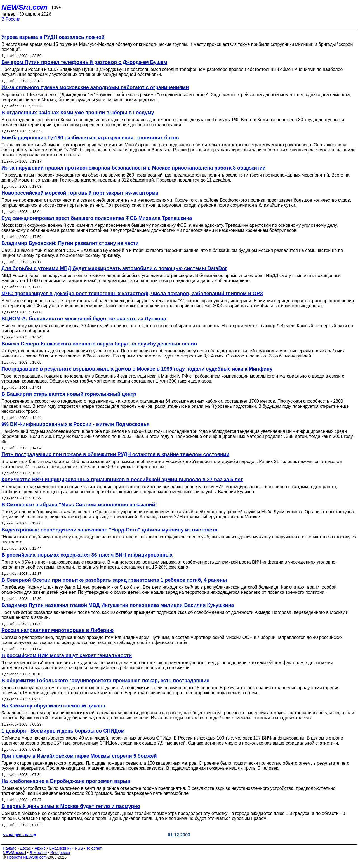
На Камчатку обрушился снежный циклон (53, 706)
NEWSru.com (24, 7)
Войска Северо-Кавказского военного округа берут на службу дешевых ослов (99, 344)
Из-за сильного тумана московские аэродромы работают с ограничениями (95, 87)
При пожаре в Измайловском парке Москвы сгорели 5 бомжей (79, 756)
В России (11, 19)
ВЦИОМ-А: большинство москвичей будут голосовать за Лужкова (84, 319)
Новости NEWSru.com (27, 857)
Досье (25, 848)
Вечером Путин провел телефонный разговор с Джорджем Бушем (84, 62)
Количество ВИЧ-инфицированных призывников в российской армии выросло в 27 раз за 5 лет (122, 480)
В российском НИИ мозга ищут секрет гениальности (67, 655)
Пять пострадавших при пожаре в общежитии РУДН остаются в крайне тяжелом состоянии (115, 454)
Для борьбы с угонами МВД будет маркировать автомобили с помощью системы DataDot (114, 268)
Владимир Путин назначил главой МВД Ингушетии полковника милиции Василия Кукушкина (118, 605)
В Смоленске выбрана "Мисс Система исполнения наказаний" (79, 505)
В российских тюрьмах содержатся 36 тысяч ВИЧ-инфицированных (87, 555)
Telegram (95, 848)
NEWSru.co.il (14, 853)
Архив (40, 848)
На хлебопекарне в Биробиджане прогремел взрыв (66, 781)
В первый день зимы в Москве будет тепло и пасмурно (71, 806)
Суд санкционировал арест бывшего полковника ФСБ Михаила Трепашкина (97, 218)
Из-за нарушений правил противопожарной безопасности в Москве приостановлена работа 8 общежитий (134, 168)
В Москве (38, 853)
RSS (79, 848)
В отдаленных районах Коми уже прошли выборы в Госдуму (78, 113)
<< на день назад (20, 835)
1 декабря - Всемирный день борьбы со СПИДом (63, 731)
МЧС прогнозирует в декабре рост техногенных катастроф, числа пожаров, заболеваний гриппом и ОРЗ (132, 294)
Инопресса (60, 853)
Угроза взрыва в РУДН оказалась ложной (53, 37)
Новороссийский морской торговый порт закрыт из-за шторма (80, 193)
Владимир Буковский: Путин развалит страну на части (70, 243)
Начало (10, 848)
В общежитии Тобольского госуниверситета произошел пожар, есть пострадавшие (105, 681)
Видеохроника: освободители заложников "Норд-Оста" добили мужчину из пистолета (109, 530)
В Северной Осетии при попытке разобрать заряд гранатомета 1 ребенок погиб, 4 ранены (114, 580)
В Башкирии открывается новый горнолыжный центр (69, 394)
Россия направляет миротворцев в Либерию (57, 630)
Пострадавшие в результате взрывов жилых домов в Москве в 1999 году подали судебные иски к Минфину (137, 369)
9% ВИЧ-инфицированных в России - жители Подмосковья (76, 424)
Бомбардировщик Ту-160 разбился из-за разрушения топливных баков (90, 138)
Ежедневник (60, 848)
